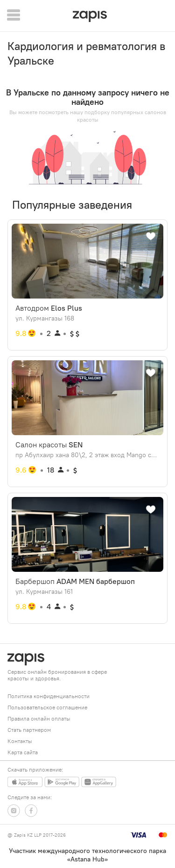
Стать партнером (29, 730)
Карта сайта (23, 752)
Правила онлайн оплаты (39, 718)
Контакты (20, 741)
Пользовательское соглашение (47, 707)
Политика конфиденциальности (49, 696)
